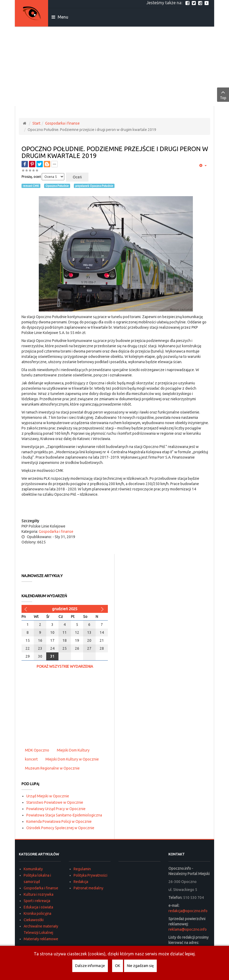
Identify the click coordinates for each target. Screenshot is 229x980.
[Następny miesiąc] (103, 609)
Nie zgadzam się (140, 966)
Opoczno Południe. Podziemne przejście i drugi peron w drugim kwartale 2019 (115, 152)
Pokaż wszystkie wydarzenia (65, 666)
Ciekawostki (34, 920)
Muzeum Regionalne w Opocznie (52, 768)
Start (36, 123)
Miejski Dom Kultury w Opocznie (72, 759)
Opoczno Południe (57, 186)
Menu (60, 17)
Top (223, 94)
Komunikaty (33, 869)
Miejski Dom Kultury (73, 750)
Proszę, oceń (31, 177)
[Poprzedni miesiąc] (26, 609)
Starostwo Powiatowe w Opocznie (55, 802)
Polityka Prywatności (90, 875)
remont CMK (31, 186)
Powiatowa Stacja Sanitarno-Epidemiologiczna (64, 815)
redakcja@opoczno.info (188, 911)
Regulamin (82, 869)
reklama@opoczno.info (188, 929)
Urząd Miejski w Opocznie (48, 796)
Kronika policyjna (37, 913)
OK (118, 966)
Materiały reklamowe (41, 939)
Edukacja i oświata (38, 907)
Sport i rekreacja (37, 901)
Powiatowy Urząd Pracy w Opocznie (56, 809)
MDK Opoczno (37, 750)
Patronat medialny (88, 888)
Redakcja (81, 882)
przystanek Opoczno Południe (94, 186)
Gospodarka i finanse (62, 123)
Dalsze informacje (90, 966)
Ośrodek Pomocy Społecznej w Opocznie (60, 828)
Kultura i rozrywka (39, 894)
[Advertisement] (114, 66)
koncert (31, 759)
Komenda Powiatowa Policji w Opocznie (59, 821)
